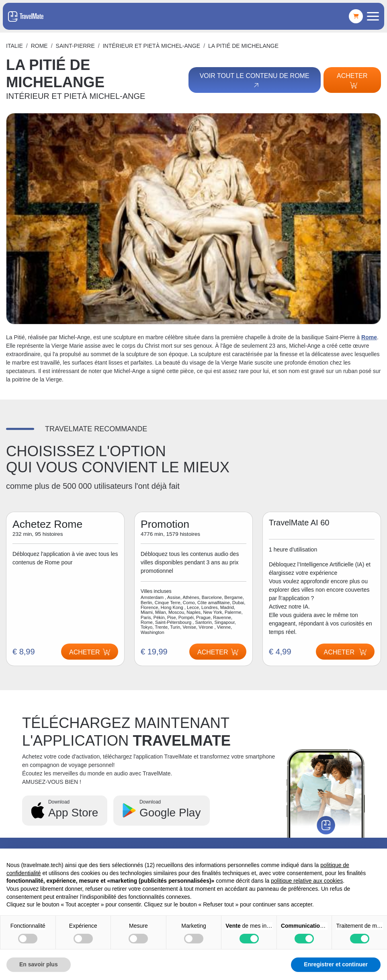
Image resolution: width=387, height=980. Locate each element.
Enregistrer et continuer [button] (336, 964)
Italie (14, 46)
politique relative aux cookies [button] (307, 881)
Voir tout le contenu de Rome (254, 81)
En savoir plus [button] (39, 964)
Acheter (352, 80)
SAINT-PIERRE (75, 46)
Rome (39, 46)
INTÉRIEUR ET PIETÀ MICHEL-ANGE (152, 46)
